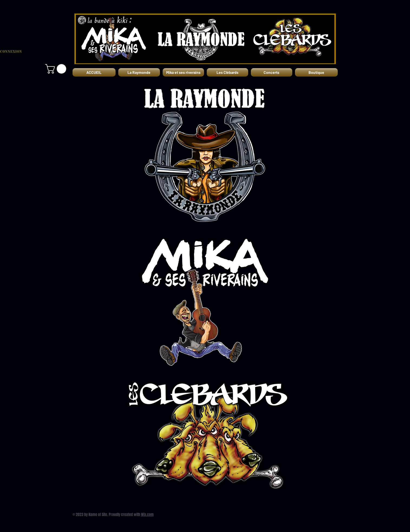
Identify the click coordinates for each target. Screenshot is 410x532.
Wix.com (147, 515)
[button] (57, 69)
